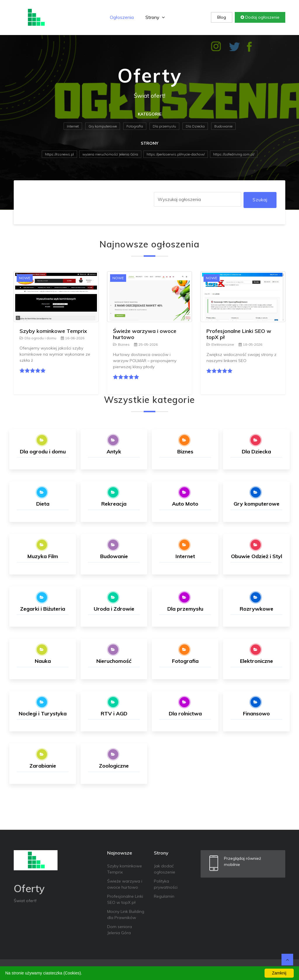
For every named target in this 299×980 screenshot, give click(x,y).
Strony (155, 17)
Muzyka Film (43, 556)
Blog (222, 17)
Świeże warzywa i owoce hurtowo (145, 334)
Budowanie (223, 126)
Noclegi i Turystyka (43, 713)
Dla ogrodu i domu (38, 338)
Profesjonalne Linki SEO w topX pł (239, 334)
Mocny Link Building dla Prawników (126, 915)
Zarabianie (43, 766)
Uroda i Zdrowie (114, 609)
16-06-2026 (73, 338)
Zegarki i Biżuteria (43, 609)
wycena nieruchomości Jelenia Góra (110, 154)
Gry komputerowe (103, 126)
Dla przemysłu (164, 126)
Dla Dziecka (195, 126)
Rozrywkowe (257, 609)
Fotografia (135, 126)
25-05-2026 (146, 344)
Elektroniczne (220, 344)
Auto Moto (185, 504)
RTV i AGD (114, 713)
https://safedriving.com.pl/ (234, 154)
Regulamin (164, 896)
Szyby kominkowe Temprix (53, 331)
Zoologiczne (114, 766)
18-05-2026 (250, 344)
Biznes (121, 344)
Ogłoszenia (122, 17)
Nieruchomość (114, 661)
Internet (73, 126)
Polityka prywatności (166, 884)
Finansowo (256, 713)
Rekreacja (114, 504)
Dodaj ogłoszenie (260, 17)
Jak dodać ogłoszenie (165, 869)
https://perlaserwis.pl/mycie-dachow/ (176, 154)
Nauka (43, 661)
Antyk (114, 451)
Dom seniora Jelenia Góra (120, 930)
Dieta (43, 504)
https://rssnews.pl (59, 154)
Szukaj (260, 200)
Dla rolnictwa (185, 713)
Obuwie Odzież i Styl (257, 556)
